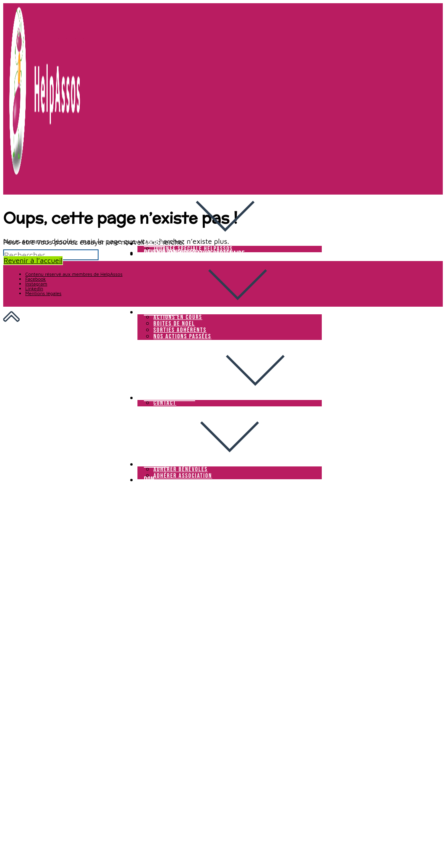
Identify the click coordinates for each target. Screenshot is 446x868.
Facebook (35, 279)
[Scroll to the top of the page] (11, 318)
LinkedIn (34, 288)
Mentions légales (43, 293)
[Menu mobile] (140, 488)
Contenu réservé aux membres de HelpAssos (74, 274)
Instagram (36, 284)
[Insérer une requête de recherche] (51, 255)
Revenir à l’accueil (33, 260)
